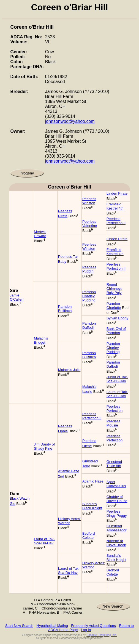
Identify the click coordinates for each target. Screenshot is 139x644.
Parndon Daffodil (89, 325)
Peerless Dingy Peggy (117, 513)
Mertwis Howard (40, 234)
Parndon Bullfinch (65, 309)
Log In (86, 630)
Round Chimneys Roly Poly (115, 289)
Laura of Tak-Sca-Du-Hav (44, 541)
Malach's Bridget (41, 340)
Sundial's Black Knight (92, 506)
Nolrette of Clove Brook (116, 543)
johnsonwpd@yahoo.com (70, 121)
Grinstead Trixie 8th (114, 464)
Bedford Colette (89, 536)
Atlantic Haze (93, 481)
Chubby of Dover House (117, 499)
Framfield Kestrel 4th (115, 206)
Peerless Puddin (89, 269)
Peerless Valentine (90, 224)
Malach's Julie (69, 370)
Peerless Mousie (114, 423)
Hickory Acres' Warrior (69, 521)
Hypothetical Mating (52, 626)
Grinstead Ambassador (117, 528)
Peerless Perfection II (116, 221)
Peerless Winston (89, 201)
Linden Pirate (117, 193)
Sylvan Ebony (118, 318)
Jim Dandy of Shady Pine (44, 446)
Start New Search (19, 626)
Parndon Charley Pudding (89, 296)
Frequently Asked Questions (93, 626)
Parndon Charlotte (114, 306)
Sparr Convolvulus (116, 484)
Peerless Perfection (115, 409)
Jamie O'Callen (16, 297)
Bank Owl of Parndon (116, 331)
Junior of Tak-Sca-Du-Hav (117, 379)
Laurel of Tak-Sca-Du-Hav (117, 394)
